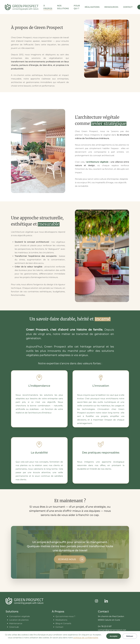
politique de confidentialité (86, 638)
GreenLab (14, 627)
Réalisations (61, 620)
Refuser (130, 636)
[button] (70, 559)
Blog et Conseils (63, 623)
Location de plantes (19, 620)
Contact (59, 627)
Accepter (114, 636)
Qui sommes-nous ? (65, 616)
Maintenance (16, 623)
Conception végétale (20, 616)
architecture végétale (97, 162)
